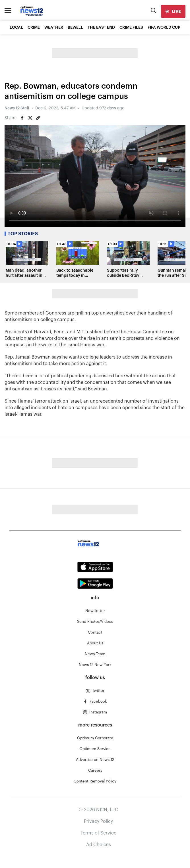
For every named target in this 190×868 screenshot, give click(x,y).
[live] (173, 11)
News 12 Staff (17, 108)
